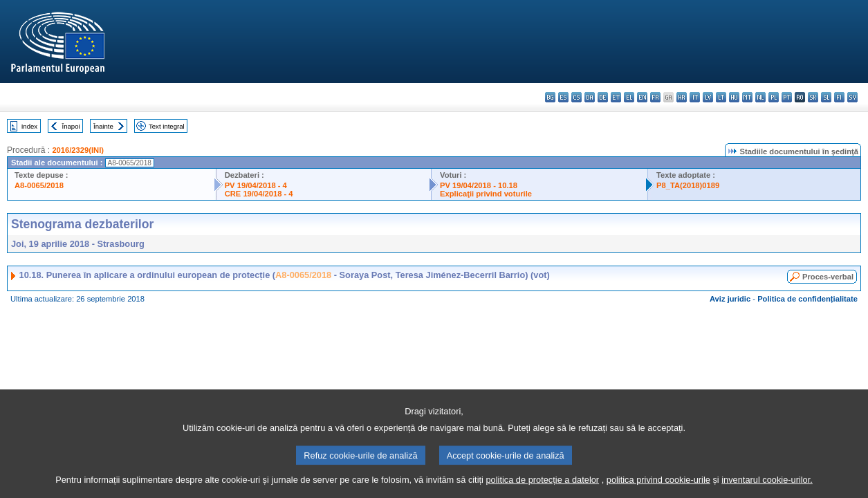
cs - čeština (576, 97)
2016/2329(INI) (78, 150)
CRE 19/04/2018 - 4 (259, 194)
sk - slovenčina (813, 97)
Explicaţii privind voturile (486, 194)
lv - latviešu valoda (708, 97)
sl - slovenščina (826, 97)
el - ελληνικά (629, 97)
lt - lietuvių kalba (721, 97)
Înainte (103, 126)
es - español (563, 97)
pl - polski (774, 97)
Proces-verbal (828, 277)
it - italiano (695, 97)
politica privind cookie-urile (658, 488)
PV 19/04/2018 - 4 (256, 185)
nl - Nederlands (760, 97)
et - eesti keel (616, 97)
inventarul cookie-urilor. (767, 488)
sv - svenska (852, 97)
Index (29, 126)
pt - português (787, 97)
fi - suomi (839, 97)
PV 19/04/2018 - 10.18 (479, 185)
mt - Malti (747, 97)
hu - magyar (734, 97)
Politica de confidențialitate (807, 299)
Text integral (167, 126)
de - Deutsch (603, 97)
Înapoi (71, 126)
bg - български (550, 97)
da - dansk (590, 97)
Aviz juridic (730, 299)
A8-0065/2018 (39, 185)
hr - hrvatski (682, 97)
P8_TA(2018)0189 (688, 185)
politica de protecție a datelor (542, 488)
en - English (642, 97)
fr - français (655, 97)
